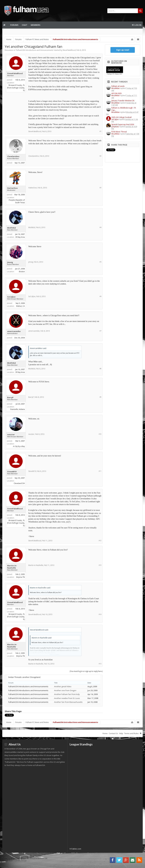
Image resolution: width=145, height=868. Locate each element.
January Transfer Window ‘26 (123, 101)
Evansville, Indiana (18, 409)
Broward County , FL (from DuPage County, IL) (16, 88)
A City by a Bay (19, 446)
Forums (14, 25)
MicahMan (115, 88)
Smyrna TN (20, 577)
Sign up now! (123, 50)
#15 (100, 664)
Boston (22, 272)
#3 (100, 188)
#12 (100, 540)
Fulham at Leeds (118, 86)
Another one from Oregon (65, 690)
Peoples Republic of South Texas (17, 201)
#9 (100, 397)
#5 (100, 262)
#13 (100, 565)
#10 (100, 434)
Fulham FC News (113, 74)
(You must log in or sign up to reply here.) (86, 671)
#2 (100, 156)
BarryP (10, 397)
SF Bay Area (20, 237)
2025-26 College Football (121, 117)
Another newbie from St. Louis (67, 698)
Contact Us (113, 733)
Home (5, 25)
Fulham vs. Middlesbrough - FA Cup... (124, 109)
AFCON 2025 (117, 93)
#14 (100, 614)
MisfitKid (11, 228)
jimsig (10, 262)
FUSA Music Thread (119, 132)
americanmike (14, 331)
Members (36, 25)
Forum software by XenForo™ (25, 858)
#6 (100, 296)
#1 (100, 131)
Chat (25, 25)
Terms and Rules (131, 733)
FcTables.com (75, 849)
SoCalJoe (11, 297)
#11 (100, 471)
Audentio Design (20, 861)
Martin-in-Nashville (12, 567)
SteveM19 (12, 472)
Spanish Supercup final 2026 (123, 124)
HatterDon (12, 188)
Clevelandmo (13, 156)
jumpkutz (115, 127)
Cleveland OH (19, 483)
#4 (100, 227)
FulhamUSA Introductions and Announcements (35, 50)
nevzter (11, 434)
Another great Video (63, 686)
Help (121, 733)
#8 (100, 369)
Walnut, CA (20, 306)
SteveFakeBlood (69, 50)
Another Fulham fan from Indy (67, 694)
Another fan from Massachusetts (68, 702)
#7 (100, 331)
